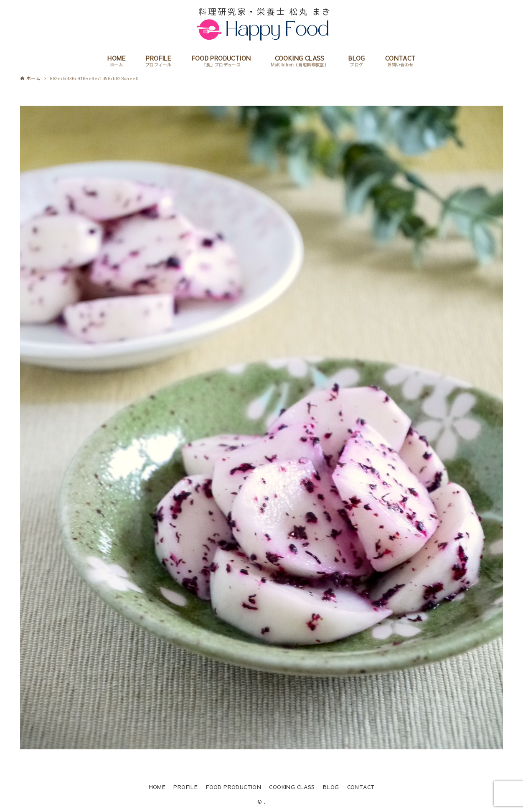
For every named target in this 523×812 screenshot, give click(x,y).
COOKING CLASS (292, 787)
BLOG (331, 787)
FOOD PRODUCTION (233, 787)
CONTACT (361, 787)
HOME (157, 787)
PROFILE (185, 787)
